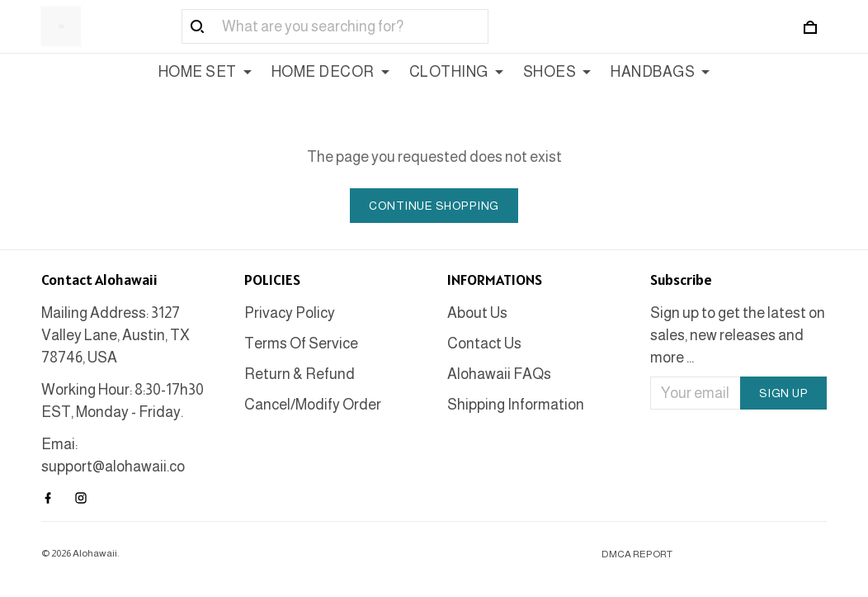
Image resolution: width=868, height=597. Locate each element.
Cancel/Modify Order (313, 405)
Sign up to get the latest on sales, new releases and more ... (738, 335)
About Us (477, 313)
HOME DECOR (330, 72)
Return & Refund (300, 374)
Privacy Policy (290, 313)
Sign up (784, 393)
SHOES (557, 72)
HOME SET (205, 72)
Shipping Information (516, 405)
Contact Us (484, 344)
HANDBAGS (660, 72)
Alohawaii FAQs (499, 374)
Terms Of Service (301, 344)
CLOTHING (456, 72)
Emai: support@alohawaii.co (113, 455)
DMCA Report (637, 554)
